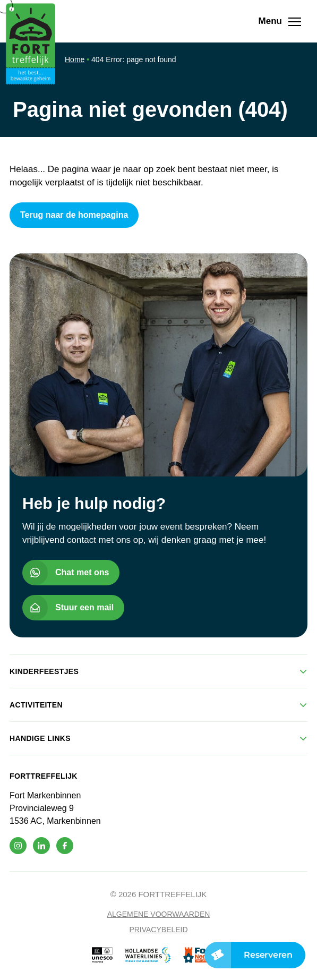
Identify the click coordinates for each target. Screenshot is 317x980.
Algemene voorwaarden (159, 914)
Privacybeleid (158, 930)
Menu (283, 21)
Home (75, 59)
